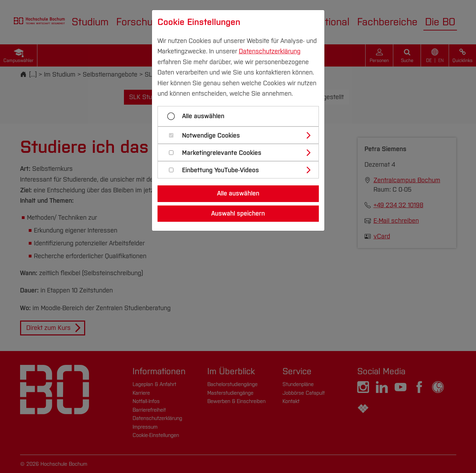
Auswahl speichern (238, 213)
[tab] (241, 135)
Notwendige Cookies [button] (211, 136)
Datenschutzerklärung (270, 51)
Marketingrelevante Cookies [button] (222, 153)
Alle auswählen (203, 116)
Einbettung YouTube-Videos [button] (221, 170)
